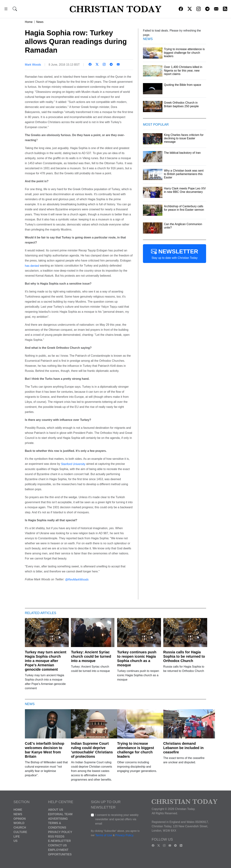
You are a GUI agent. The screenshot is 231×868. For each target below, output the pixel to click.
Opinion (20, 819)
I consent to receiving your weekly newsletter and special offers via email (117, 819)
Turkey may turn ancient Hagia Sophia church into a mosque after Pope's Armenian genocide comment (46, 661)
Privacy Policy (60, 832)
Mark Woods (33, 65)
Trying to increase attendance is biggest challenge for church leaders (136, 750)
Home (29, 22)
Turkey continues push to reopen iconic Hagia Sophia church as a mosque (137, 659)
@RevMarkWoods (77, 580)
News (40, 22)
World (19, 823)
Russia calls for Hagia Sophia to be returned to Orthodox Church (184, 656)
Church (20, 828)
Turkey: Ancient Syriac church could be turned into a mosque (91, 656)
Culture (20, 832)
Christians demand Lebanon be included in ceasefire (183, 748)
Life (17, 836)
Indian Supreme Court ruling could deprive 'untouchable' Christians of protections (92, 750)
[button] (6, 9)
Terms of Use (104, 835)
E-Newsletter (59, 841)
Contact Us (57, 845)
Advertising (58, 819)
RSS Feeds (56, 836)
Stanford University (73, 464)
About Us (56, 810)
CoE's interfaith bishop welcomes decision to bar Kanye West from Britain (45, 750)
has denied (32, 266)
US (16, 841)
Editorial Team (60, 814)
